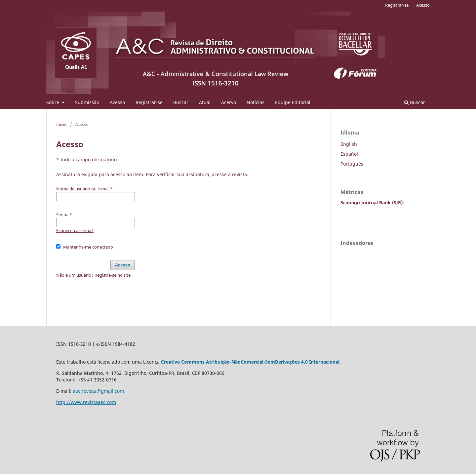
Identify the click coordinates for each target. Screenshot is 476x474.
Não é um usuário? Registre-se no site (93, 275)
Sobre (53, 102)
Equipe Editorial (293, 102)
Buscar (181, 102)
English (349, 144)
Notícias (256, 102)
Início (61, 124)
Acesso (117, 102)
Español (349, 154)
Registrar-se (149, 102)
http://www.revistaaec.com (86, 402)
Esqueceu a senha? (75, 230)
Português (352, 164)
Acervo (229, 102)
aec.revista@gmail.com (98, 391)
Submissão (87, 102)
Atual (205, 102)
